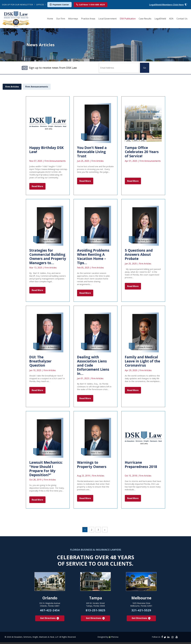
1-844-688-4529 (90, 5)
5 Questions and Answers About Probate (139, 254)
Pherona (115, 639)
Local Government (108, 19)
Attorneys (73, 19)
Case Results (145, 19)
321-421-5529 (141, 612)
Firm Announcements (37, 87)
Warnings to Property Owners (92, 464)
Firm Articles (12, 87)
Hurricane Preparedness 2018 (141, 464)
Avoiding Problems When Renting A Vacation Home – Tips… (93, 257)
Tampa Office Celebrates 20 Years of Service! (142, 152)
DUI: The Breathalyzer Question (40, 361)
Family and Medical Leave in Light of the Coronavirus (142, 361)
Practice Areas (88, 19)
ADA (171, 19)
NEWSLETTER (17, 5)
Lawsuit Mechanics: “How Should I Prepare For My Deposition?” (46, 469)
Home (50, 19)
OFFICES (40, 5)
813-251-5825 (95, 612)
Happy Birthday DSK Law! (46, 150)
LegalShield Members (166, 5)
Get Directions (50, 620)
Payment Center (59, 5)
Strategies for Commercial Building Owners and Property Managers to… (48, 257)
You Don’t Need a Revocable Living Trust (92, 152)
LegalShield (160, 19)
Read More (37, 186)
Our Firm (61, 19)
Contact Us (182, 19)
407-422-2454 (50, 612)
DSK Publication (128, 19)
